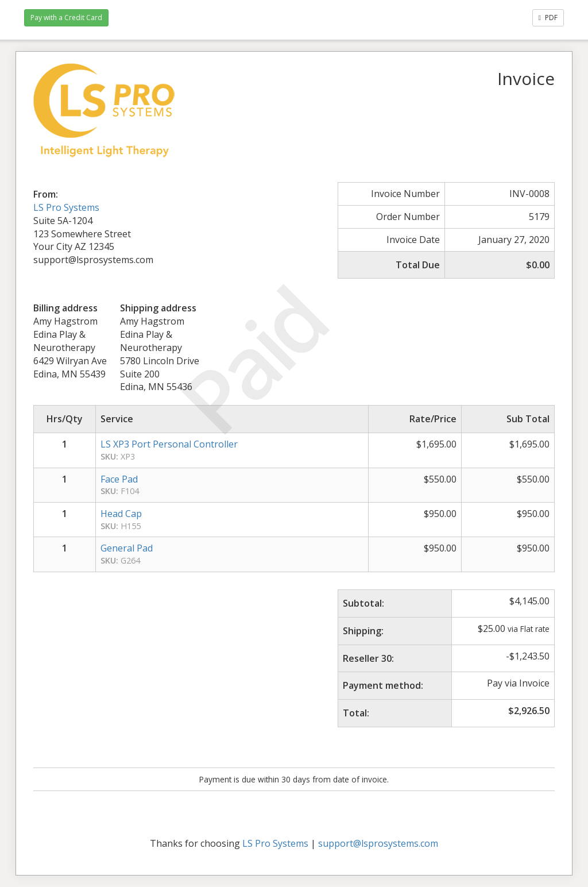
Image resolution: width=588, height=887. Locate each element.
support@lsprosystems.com (378, 843)
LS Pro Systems (66, 207)
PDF (548, 18)
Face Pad (119, 479)
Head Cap (121, 514)
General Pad (127, 548)
